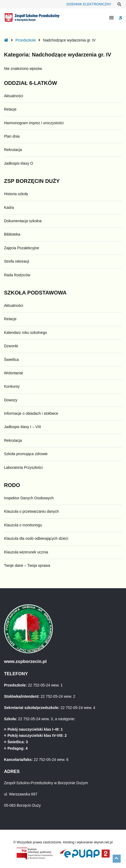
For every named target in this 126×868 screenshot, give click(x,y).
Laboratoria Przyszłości (23, 467)
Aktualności (14, 96)
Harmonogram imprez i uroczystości (34, 123)
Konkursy (12, 386)
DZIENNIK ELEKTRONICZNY (89, 4)
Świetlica (11, 360)
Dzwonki (11, 346)
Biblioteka (12, 234)
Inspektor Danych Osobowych (29, 498)
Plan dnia (12, 136)
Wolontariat (13, 373)
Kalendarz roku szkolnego (25, 333)
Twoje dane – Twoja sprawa (27, 565)
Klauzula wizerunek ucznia (26, 552)
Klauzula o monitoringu (23, 525)
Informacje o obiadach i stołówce (31, 413)
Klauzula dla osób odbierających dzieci (36, 538)
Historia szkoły (16, 194)
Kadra (9, 207)
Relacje (10, 109)
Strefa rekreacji (17, 261)
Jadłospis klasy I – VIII (23, 427)
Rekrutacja (13, 150)
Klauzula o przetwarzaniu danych (31, 511)
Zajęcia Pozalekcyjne (22, 248)
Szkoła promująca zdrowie (26, 454)
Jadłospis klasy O (19, 163)
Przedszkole (26, 40)
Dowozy (11, 400)
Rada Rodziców (17, 275)
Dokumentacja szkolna (23, 221)
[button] (117, 859)
